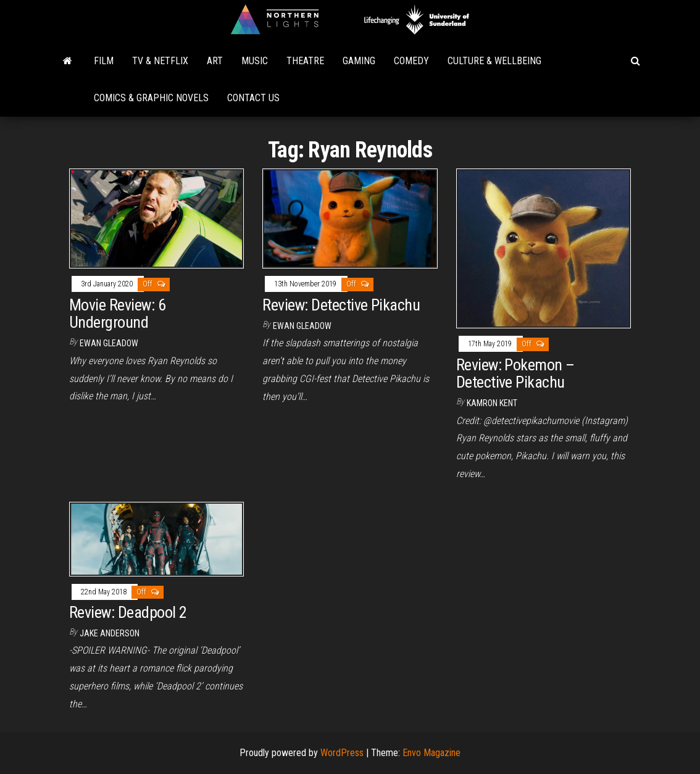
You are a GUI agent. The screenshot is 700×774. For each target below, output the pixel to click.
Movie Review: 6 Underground (117, 314)
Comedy (411, 61)
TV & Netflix (160, 61)
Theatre (305, 61)
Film (104, 61)
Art (215, 61)
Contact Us (253, 98)
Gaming (359, 61)
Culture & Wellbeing (494, 61)
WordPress (342, 753)
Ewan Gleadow (109, 343)
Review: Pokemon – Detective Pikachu (515, 374)
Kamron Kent (492, 403)
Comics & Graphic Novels (151, 98)
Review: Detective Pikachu (341, 305)
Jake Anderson (110, 633)
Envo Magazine (431, 753)
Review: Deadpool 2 (128, 612)
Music (255, 61)
